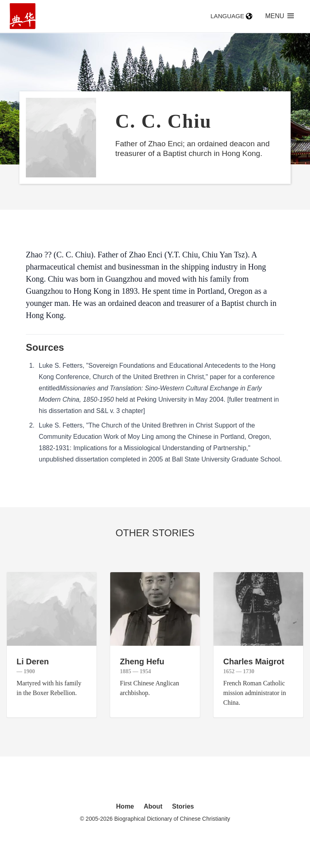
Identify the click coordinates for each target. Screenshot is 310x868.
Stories (183, 806)
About (153, 806)
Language (231, 16)
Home (125, 806)
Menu (280, 16)
